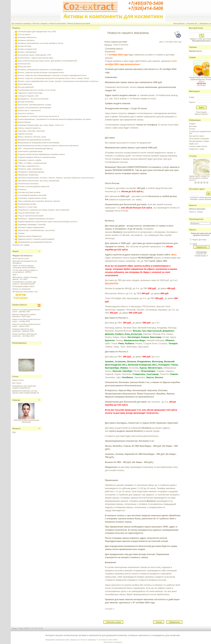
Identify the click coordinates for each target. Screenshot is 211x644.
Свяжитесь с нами (197, 149)
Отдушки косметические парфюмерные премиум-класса (41, 154)
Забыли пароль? (201, 114)
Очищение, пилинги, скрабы (30, 160)
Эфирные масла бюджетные (30, 236)
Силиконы (22, 189)
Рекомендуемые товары (199, 141)
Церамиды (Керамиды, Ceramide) (32, 224)
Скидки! (192, 124)
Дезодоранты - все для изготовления (33, 99)
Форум (16, 251)
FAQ (14, 432)
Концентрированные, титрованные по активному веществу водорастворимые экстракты (54, 119)
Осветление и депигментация (30, 151)
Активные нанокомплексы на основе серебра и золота (40, 43)
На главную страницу (21, 23)
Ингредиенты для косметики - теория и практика (24, 387)
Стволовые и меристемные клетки (32, 198)
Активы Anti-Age (25, 46)
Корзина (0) (192, 23)
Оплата (192, 129)
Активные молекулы (26, 40)
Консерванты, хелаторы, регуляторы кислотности (38, 116)
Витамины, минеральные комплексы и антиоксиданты (40, 70)
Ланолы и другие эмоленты (29, 128)
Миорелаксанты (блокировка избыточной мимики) (39, 143)
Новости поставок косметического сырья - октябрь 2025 (26, 320)
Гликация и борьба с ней (28, 96)
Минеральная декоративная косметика (34, 140)
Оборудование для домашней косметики (35, 242)
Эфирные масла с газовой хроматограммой (36, 239)
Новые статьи (18, 380)
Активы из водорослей (27, 49)
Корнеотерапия (24, 122)
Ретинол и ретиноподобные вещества (34, 186)
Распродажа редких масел (23, 286)
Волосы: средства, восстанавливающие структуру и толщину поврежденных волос (52, 75)
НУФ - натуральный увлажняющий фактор (35, 148)
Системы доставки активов (29, 192)
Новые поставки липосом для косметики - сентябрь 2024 (24, 335)
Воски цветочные (25, 84)
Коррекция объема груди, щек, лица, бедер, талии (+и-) (41, 125)
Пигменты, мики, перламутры (30, 169)
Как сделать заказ (196, 136)
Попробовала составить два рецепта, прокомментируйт (24, 283)
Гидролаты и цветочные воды (30, 93)
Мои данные (179, 23)
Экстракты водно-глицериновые (31, 227)
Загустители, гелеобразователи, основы (34, 105)
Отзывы (193, 156)
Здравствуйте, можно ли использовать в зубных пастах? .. (199, 178)
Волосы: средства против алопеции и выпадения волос (41, 72)
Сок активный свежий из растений (32, 195)
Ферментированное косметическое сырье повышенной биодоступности (48, 222)
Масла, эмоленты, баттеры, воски (32, 137)
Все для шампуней (26, 87)
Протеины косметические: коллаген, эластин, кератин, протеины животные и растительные (56, 178)
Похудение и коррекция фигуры (31, 172)
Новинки (16, 400)
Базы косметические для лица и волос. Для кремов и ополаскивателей (47, 61)
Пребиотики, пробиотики (28, 175)
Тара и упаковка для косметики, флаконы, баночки (39, 201)
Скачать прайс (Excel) (198, 146)
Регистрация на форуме (199, 139)
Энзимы (21, 233)
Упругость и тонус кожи (27, 207)
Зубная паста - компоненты (29, 110)
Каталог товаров (40, 23)
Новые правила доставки (79, 23)
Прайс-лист (194, 144)
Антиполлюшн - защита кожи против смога (36, 58)
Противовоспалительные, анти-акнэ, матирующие (39, 181)
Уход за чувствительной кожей (31, 216)
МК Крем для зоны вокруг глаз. (25, 292)
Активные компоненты (27, 37)
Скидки (193, 57)
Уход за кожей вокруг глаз (29, 213)
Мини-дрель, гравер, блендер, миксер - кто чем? (25, 278)
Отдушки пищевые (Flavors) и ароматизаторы (37, 157)
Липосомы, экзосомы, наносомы (31, 131)
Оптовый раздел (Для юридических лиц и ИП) (37, 32)
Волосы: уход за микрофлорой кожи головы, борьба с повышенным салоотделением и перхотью (58, 81)
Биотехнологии (24, 64)
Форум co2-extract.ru (23, 256)
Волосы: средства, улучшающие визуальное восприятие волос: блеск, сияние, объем (53, 78)
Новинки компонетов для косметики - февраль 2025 (23, 330)
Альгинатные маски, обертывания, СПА (34, 55)
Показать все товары (21, 245)
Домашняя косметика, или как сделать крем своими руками (25, 392)
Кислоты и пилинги (26, 113)
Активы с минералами (27, 52)
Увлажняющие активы (27, 204)
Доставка (193, 126)
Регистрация (201, 112)
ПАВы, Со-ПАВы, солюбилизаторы (32, 163)
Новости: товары (196, 212)
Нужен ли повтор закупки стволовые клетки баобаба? (24, 267)
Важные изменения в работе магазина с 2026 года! (24, 315)
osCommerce (117, 642)
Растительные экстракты (28, 184)
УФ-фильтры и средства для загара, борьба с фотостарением (44, 210)
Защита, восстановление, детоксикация (34, 108)
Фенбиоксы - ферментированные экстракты (36, 219)
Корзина (193, 47)
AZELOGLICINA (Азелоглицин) (26, 420)
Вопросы (17, 428)
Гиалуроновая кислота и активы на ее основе (37, 90)
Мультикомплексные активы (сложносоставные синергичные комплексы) (48, 146)
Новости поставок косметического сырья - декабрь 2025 (26, 311)
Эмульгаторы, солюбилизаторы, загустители (36, 230)
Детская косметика (26, 102)
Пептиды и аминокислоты (29, 166)
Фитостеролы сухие (21, 258)
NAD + (15, 275)
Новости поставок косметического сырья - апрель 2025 (26, 325)
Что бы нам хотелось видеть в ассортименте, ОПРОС (25, 271)
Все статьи (17, 383)
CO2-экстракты (24, 34)
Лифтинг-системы (25, 134)
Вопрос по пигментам (21, 289)
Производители (196, 219)
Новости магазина (57, 23)
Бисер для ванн (24, 67)
